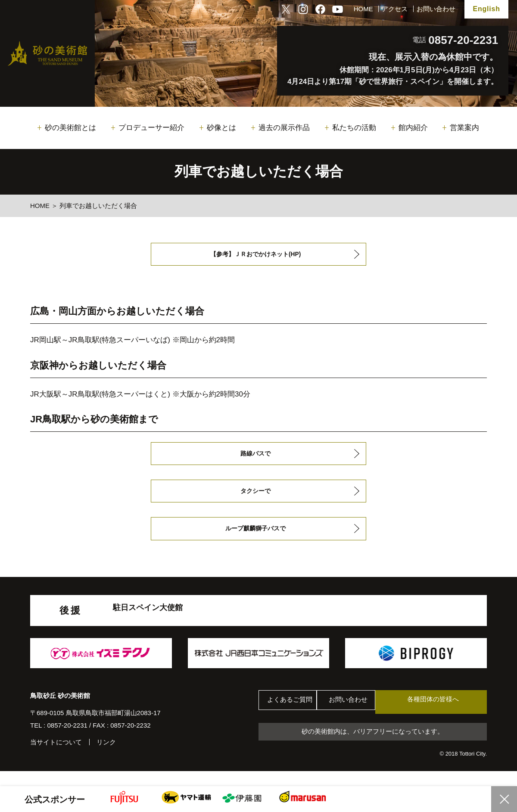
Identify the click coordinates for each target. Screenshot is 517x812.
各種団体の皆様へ (446, 716)
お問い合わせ (436, 9)
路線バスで (255, 459)
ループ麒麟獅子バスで (255, 541)
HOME (363, 9)
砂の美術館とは (70, 128)
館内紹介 (413, 128)
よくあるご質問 (293, 716)
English (486, 9)
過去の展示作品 (284, 128)
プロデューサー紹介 (151, 128)
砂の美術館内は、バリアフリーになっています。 (373, 746)
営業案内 (464, 128)
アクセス (395, 9)
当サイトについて (56, 756)
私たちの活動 (354, 128)
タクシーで (255, 500)
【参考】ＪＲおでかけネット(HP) (255, 256)
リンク (106, 756)
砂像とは (221, 128)
